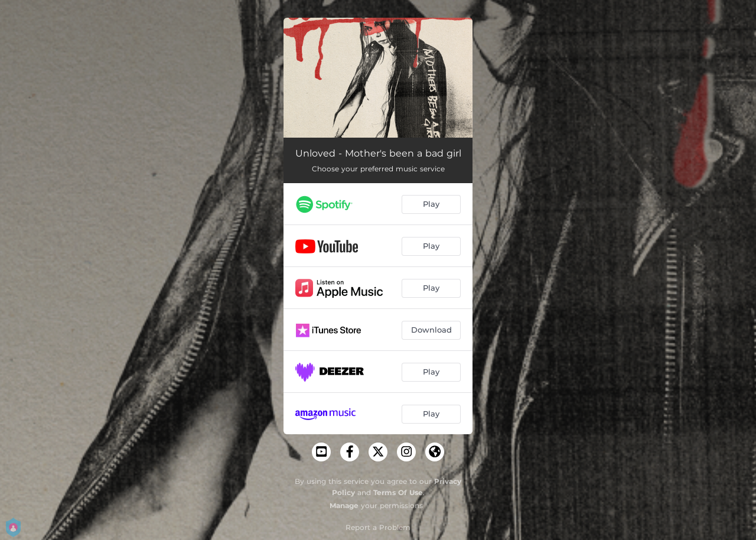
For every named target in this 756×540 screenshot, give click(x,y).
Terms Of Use (398, 492)
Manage (344, 505)
